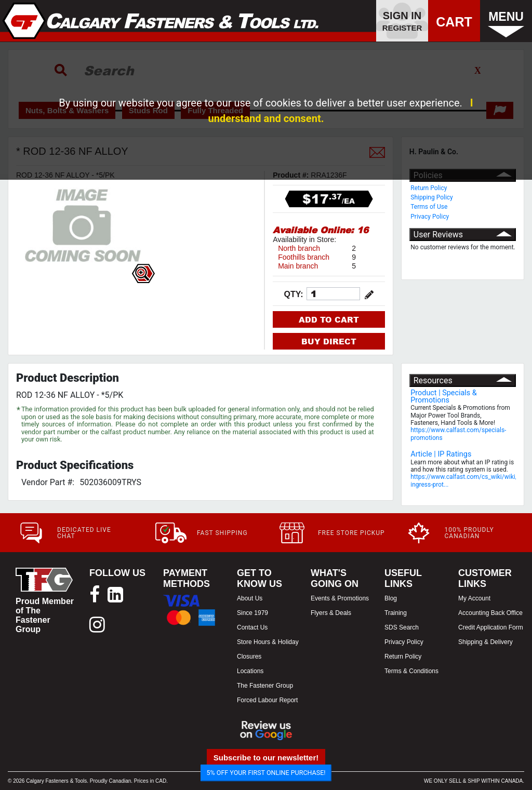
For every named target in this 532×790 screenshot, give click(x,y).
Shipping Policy (432, 197)
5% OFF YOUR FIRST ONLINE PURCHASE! (266, 773)
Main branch (298, 266)
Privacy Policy (430, 217)
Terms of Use (429, 207)
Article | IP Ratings (441, 454)
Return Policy (429, 188)
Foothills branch (304, 257)
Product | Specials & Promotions (444, 397)
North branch (299, 248)
